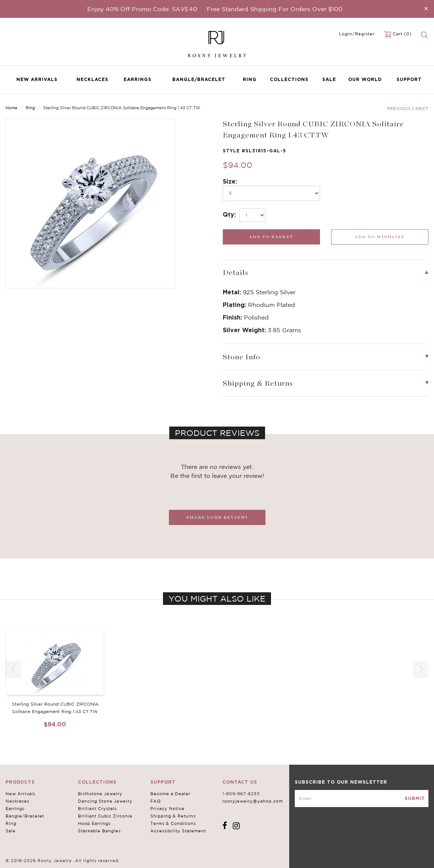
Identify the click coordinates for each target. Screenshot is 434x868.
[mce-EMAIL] (362, 799)
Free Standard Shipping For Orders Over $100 (275, 9)
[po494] (271, 193)
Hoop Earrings (94, 823)
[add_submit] (271, 237)
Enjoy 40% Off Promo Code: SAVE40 (142, 9)
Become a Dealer (170, 794)
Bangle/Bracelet (199, 79)
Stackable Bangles (99, 831)
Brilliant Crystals (97, 809)
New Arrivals (37, 79)
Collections (289, 79)
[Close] (426, 8)
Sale (329, 79)
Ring (250, 79)
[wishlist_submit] (380, 237)
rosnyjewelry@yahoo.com (253, 801)
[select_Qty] (252, 215)
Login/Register (357, 34)
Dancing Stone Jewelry (105, 801)
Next (422, 108)
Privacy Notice (167, 809)
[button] (421, 669)
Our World (365, 79)
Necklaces (92, 79)
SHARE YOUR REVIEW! (217, 517)
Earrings (138, 79)
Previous (399, 108)
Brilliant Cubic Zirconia (105, 816)
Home (12, 108)
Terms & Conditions (173, 823)
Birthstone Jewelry (100, 794)
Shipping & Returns (173, 816)
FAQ (156, 801)
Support (409, 79)
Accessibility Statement (178, 831)
